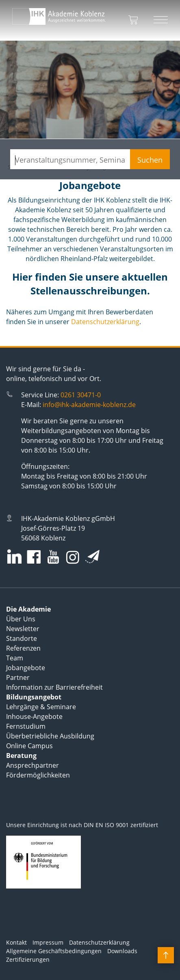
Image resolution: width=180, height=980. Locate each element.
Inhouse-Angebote (34, 716)
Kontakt (16, 942)
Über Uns (21, 619)
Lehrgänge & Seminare (41, 707)
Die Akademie (28, 609)
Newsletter (23, 629)
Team (15, 658)
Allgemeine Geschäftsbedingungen (54, 951)
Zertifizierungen (28, 959)
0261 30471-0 (81, 395)
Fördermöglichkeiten (38, 775)
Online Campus (29, 746)
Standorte (22, 638)
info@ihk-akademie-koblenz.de (89, 405)
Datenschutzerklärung (105, 322)
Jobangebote (26, 668)
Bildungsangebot (34, 697)
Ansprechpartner (33, 765)
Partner (18, 677)
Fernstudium (26, 726)
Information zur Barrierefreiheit (54, 687)
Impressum (48, 942)
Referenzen (23, 648)
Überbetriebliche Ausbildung (50, 736)
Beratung (21, 756)
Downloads (122, 951)
